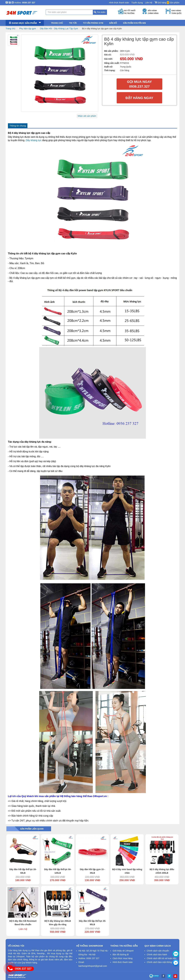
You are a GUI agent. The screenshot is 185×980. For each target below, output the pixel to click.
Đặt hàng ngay (139, 98)
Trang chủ (11, 29)
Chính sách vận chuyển (158, 951)
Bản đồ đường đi (121, 955)
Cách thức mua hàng (123, 958)
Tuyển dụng (137, 3)
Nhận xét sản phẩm (87, 116)
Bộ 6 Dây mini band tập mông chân (127, 871)
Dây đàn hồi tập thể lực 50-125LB (58, 871)
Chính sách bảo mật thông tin (161, 962)
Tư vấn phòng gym (93, 23)
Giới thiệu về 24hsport (123, 951)
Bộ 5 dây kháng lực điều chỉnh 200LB (162, 871)
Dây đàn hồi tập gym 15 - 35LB (92, 871)
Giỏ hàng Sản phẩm (167, 2)
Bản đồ (113, 23)
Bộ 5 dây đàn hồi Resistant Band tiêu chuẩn (23, 923)
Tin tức (73, 23)
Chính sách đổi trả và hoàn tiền (162, 958)
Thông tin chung (18, 126)
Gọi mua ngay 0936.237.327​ (139, 84)
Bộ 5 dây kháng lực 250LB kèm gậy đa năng (58, 923)
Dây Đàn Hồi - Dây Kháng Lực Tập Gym (59, 29)
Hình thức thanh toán (119, 3)
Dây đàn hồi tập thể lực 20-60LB (23, 871)
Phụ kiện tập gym (28, 29)
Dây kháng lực (34, 140)
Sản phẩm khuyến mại (134, 23)
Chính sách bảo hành (157, 955)
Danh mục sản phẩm (25, 23)
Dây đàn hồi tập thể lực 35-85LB (92, 923)
